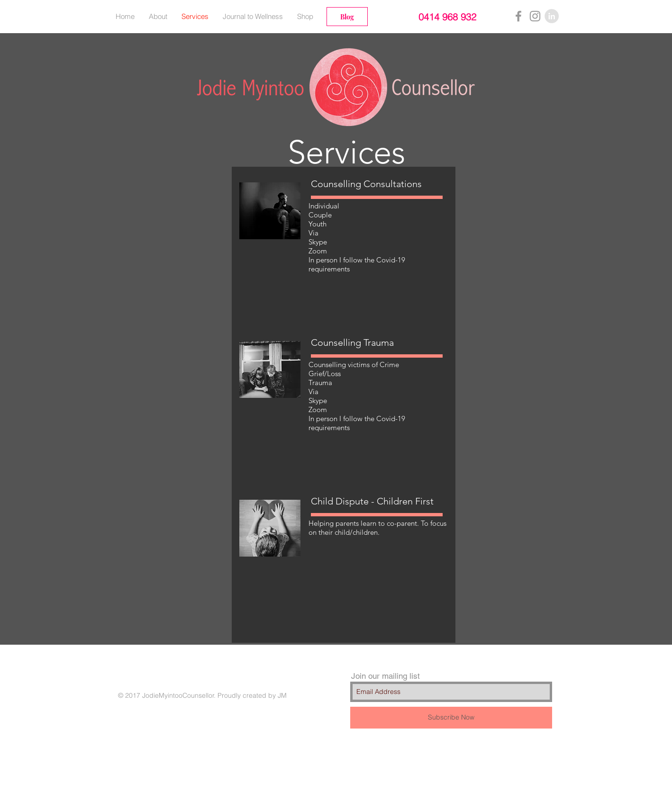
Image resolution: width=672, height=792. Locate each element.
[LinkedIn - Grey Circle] (552, 16)
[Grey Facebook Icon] (518, 16)
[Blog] (347, 17)
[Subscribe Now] (451, 718)
